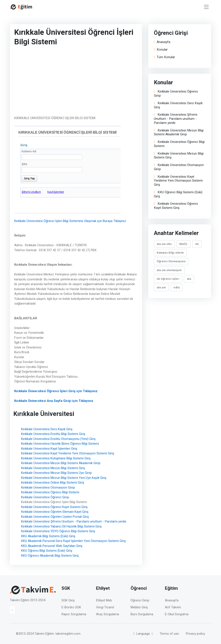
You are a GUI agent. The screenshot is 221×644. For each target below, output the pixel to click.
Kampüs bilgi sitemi (170, 253)
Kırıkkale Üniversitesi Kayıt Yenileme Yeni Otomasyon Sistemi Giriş (68, 453)
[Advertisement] (74, 82)
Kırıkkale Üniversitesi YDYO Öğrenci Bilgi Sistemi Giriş (58, 531)
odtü (177, 287)
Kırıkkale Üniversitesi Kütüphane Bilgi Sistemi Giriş (56, 458)
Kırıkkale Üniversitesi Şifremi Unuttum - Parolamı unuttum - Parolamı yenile (74, 521)
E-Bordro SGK (71, 607)
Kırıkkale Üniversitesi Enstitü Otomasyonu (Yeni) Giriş (58, 439)
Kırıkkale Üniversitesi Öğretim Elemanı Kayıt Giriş (55, 512)
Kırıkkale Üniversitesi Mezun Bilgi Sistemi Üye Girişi (56, 473)
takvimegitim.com (68, 634)
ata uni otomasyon (169, 270)
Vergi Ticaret (105, 607)
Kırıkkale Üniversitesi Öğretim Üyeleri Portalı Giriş (55, 517)
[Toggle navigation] (206, 7)
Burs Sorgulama (142, 614)
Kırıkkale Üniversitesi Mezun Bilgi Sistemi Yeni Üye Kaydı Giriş (64, 478)
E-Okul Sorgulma (177, 614)
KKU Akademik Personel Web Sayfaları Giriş (52, 546)
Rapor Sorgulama (74, 614)
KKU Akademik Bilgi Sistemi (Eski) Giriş (48, 536)
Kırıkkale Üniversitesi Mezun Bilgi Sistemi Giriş (53, 468)
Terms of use (169, 634)
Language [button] (142, 634)
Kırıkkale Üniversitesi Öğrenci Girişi (45, 497)
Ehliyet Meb (104, 600)
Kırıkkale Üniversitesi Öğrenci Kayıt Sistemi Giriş (54, 507)
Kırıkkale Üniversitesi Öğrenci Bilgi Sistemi (50, 492)
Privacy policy (195, 634)
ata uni (161, 287)
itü (197, 244)
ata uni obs (164, 244)
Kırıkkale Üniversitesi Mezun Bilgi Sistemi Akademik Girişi (61, 463)
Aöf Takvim (173, 607)
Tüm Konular (164, 57)
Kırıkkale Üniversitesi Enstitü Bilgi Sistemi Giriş (53, 434)
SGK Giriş (68, 600)
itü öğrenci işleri (168, 279)
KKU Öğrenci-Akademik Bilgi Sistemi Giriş (50, 556)
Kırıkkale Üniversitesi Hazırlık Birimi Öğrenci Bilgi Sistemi (60, 444)
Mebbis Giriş (139, 607)
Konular (161, 50)
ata (189, 279)
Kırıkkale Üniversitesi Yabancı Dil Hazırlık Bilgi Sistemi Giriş (61, 526)
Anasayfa (162, 42)
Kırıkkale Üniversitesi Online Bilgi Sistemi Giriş (53, 483)
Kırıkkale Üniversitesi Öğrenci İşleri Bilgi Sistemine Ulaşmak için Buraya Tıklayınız (70, 221)
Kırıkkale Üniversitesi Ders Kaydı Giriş (47, 429)
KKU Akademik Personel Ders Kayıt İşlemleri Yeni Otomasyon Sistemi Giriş (73, 541)
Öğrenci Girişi (140, 600)
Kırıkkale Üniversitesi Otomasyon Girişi (48, 487)
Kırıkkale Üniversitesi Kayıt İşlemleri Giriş (49, 449)
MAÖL (184, 244)
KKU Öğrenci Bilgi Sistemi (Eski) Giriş (47, 551)
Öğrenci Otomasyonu (171, 261)
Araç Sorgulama (107, 614)
